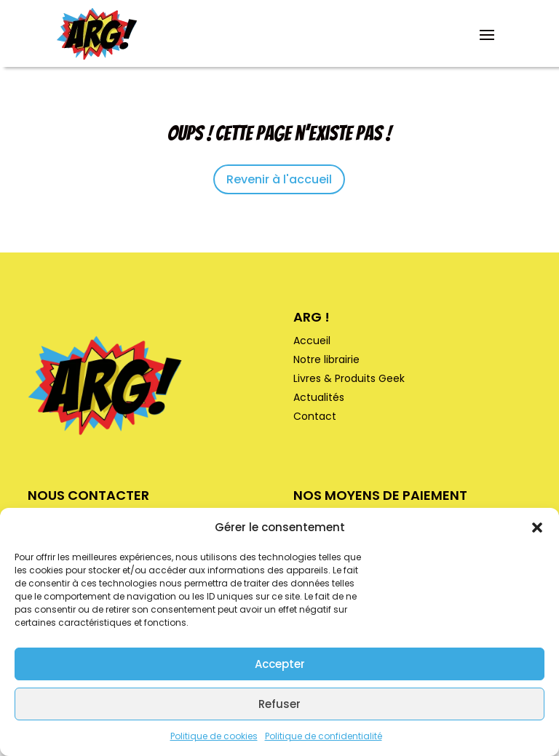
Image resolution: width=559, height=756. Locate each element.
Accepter (280, 664)
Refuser (279, 704)
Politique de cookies (214, 736)
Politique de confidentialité (324, 736)
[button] (537, 528)
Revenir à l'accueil (279, 179)
